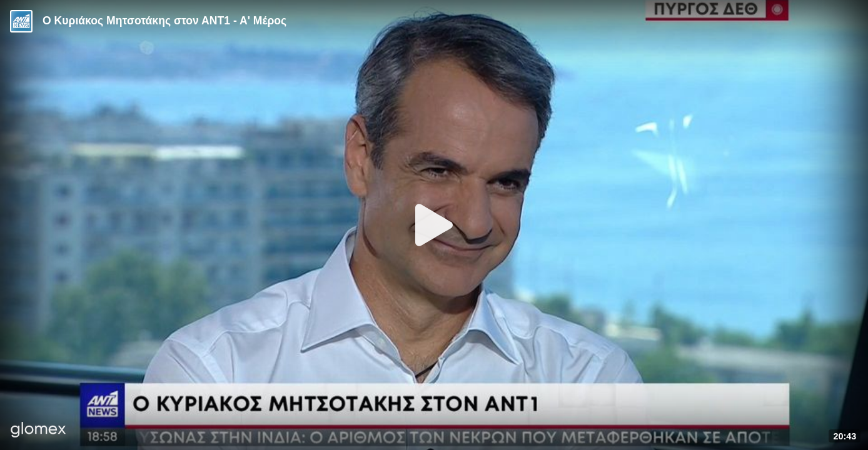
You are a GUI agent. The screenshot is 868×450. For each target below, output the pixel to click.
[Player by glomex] (38, 431)
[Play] (434, 225)
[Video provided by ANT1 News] (21, 21)
